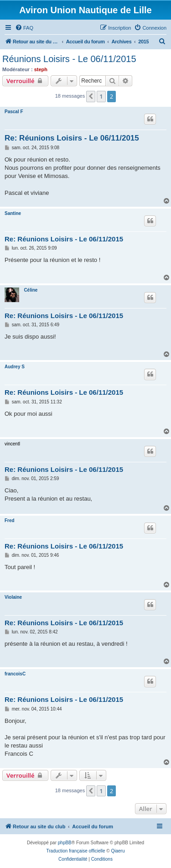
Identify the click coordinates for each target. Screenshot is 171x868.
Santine (13, 213)
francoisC (15, 674)
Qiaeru (118, 851)
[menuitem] (24, 28)
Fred (10, 520)
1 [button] (101, 96)
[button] (91, 96)
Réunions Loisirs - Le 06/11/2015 (69, 59)
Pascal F (14, 112)
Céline (31, 290)
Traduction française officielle (76, 851)
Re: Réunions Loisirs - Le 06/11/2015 (72, 138)
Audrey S (15, 367)
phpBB (65, 843)
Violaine (13, 597)
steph (41, 69)
